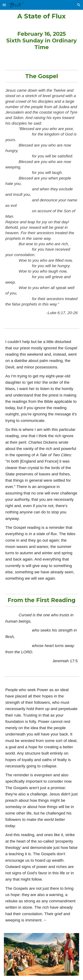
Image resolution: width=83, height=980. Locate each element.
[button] (4, 5)
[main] (41, 32)
